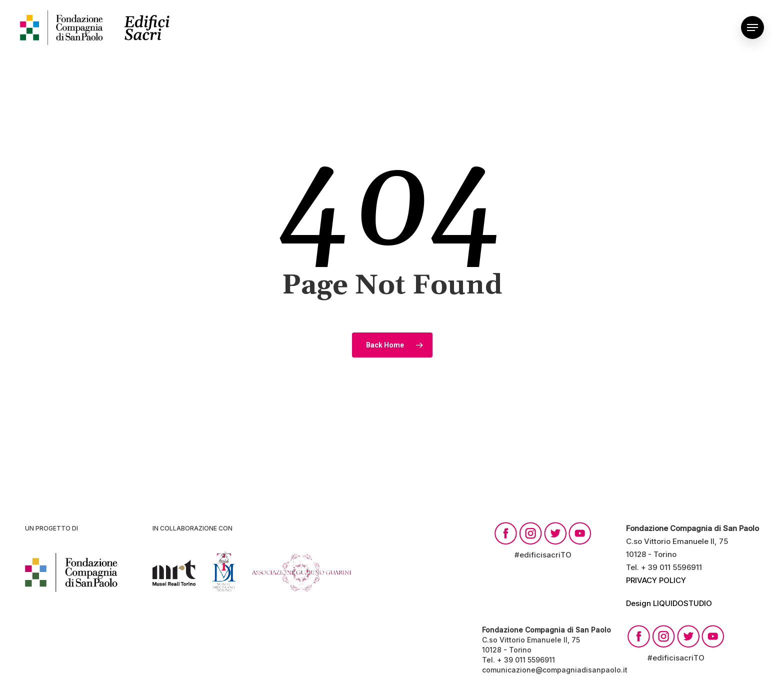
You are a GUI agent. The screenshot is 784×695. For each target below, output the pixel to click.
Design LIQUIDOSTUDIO (669, 603)
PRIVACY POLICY (656, 580)
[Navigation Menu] (752, 27)
